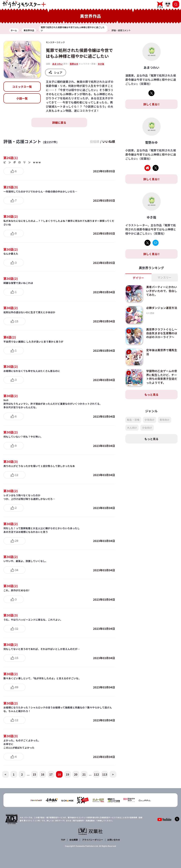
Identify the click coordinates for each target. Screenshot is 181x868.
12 (17, 475)
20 (76, 774)
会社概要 (74, 840)
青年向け (165, 420)
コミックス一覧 (22, 87)
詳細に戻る (59, 122)
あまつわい (58, 64)
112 (96, 774)
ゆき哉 (101, 64)
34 (17, 570)
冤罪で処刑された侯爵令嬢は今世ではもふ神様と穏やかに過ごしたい (79, 53)
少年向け (150, 420)
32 (17, 629)
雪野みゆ (74, 64)
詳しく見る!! (151, 104)
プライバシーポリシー (93, 840)
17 (51, 774)
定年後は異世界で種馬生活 (162, 352)
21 (84, 774)
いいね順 (109, 141)
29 (17, 541)
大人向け (132, 428)
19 (67, 774)
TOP (63, 840)
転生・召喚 (133, 420)
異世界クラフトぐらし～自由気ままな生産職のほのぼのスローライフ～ (162, 333)
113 (105, 774)
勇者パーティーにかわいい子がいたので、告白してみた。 (162, 291)
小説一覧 (22, 98)
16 (43, 774)
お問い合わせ (114, 840)
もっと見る (152, 394)
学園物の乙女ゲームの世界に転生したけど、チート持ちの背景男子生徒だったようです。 (162, 377)
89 (17, 687)
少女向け (147, 428)
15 (17, 321)
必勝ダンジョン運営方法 (162, 308)
